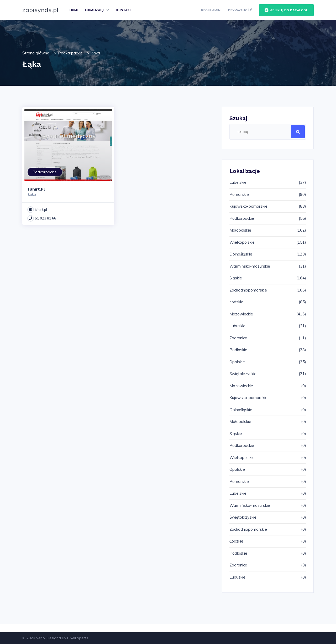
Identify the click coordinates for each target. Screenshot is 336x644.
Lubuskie (237, 326)
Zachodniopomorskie (248, 290)
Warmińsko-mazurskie (250, 266)
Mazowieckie (241, 314)
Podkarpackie (70, 53)
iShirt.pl (36, 189)
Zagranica (238, 338)
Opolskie (237, 362)
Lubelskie (238, 182)
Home (74, 10)
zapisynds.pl (40, 10)
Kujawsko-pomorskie (248, 206)
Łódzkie (236, 302)
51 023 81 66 (46, 218)
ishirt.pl (41, 209)
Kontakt (124, 10)
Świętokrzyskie (243, 374)
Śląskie (236, 278)
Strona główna (36, 53)
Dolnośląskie (241, 254)
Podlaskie (238, 350)
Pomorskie (239, 194)
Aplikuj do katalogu (287, 10)
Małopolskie (240, 230)
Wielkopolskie (242, 242)
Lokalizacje (97, 10)
